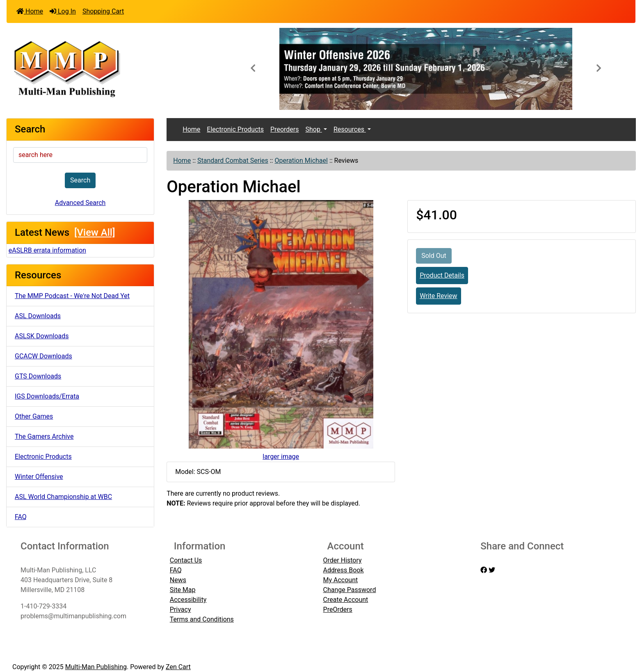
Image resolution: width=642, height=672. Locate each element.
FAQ (21, 517)
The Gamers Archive (44, 436)
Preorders (284, 129)
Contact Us (186, 560)
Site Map (183, 590)
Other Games (34, 416)
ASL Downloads (38, 316)
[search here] (80, 155)
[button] (253, 69)
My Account (341, 580)
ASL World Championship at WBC (63, 497)
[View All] (95, 232)
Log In (63, 11)
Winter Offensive (39, 477)
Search (80, 180)
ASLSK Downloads (42, 336)
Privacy (180, 609)
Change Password (350, 590)
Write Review (438, 296)
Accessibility (188, 600)
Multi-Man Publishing (96, 667)
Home (30, 11)
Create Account (346, 600)
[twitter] (492, 570)
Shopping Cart (103, 11)
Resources (350, 129)
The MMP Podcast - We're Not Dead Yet (72, 296)
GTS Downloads (38, 376)
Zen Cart (178, 667)
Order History (343, 560)
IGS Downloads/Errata (47, 396)
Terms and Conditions (202, 619)
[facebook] (484, 570)
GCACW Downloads (43, 356)
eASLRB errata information (47, 250)
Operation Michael (301, 161)
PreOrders (338, 609)
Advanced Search (80, 203)
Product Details (442, 275)
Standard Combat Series (233, 161)
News (178, 580)
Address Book (344, 570)
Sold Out (434, 256)
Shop (313, 129)
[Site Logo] (111, 68)
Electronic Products (43, 457)
